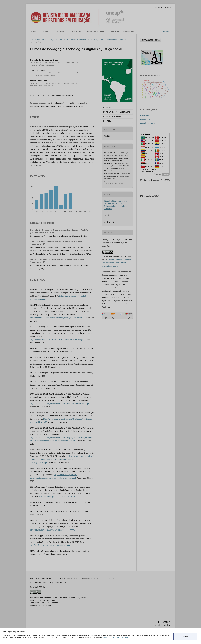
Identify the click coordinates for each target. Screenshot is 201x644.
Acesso (168, 7)
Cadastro (158, 7)
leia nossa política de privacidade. (116, 638)
